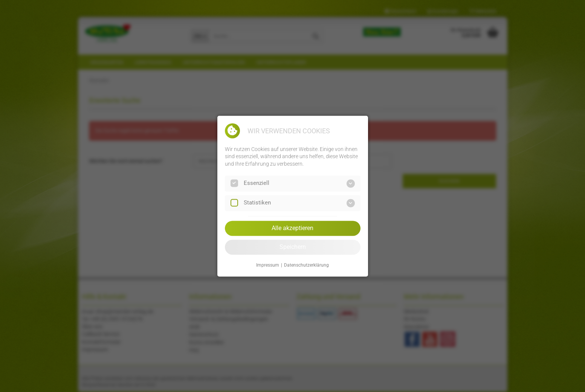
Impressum (268, 265)
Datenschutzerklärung (306, 265)
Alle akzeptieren (292, 228)
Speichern (293, 247)
